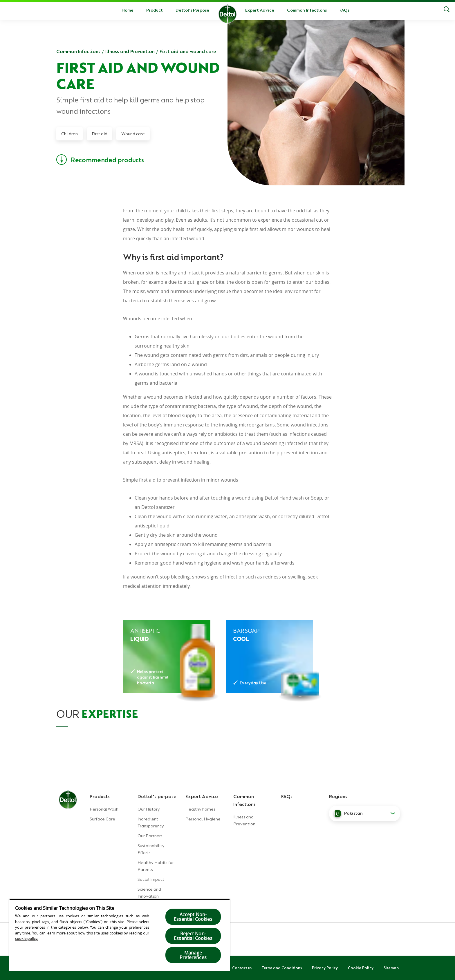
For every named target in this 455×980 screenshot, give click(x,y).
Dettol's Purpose (192, 10)
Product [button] (155, 10)
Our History (149, 809)
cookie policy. (27, 939)
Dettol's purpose (157, 796)
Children (69, 134)
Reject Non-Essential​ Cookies (193, 936)
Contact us (242, 968)
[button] (365, 813)
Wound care (133, 134)
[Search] (447, 10)
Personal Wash (104, 809)
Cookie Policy (361, 968)
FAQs (344, 10)
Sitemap (391, 968)
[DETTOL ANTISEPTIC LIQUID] (167, 656)
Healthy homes (200, 809)
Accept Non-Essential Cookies (193, 917)
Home (128, 10)
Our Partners (150, 836)
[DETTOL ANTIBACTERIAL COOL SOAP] (269, 656)
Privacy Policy (325, 968)
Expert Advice (260, 10)
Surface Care (102, 819)
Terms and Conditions (282, 968)
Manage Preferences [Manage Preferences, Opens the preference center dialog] (193, 955)
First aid (100, 134)
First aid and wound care (188, 51)
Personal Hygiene (203, 819)
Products (100, 796)
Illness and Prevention (130, 51)
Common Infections (307, 10)
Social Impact (151, 879)
